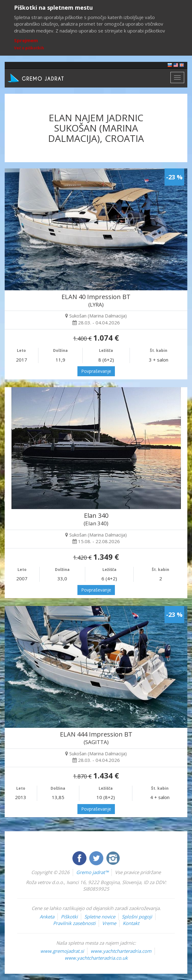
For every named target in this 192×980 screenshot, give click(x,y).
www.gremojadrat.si (62, 951)
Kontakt (131, 923)
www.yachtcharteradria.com (121, 951)
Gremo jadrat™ (92, 872)
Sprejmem (26, 40)
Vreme (109, 923)
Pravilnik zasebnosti (74, 923)
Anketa (47, 917)
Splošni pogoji (137, 917)
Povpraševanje (96, 371)
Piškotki (69, 917)
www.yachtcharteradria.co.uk (96, 958)
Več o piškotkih (29, 48)
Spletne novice (100, 917)
